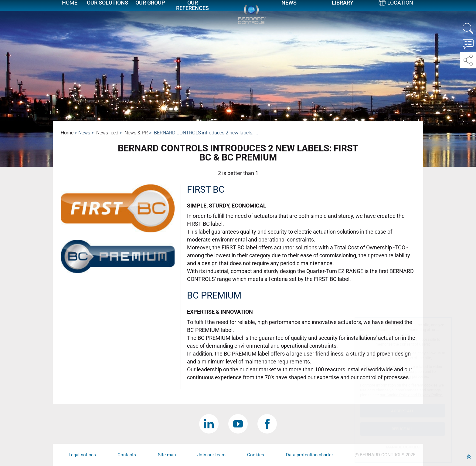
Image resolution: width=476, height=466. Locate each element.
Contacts (127, 455)
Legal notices (82, 455)
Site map (167, 455)
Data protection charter (309, 455)
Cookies (256, 455)
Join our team (211, 455)
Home (70, 10)
